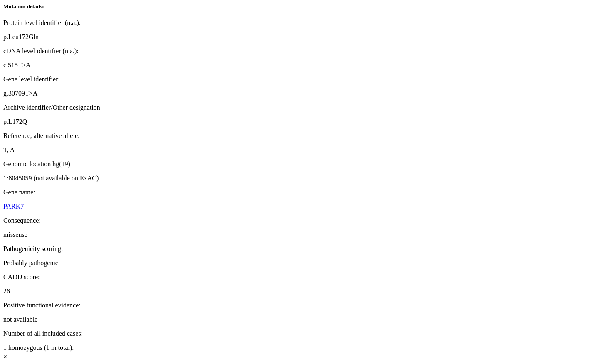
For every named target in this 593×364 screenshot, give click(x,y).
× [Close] (5, 357)
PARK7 (14, 206)
